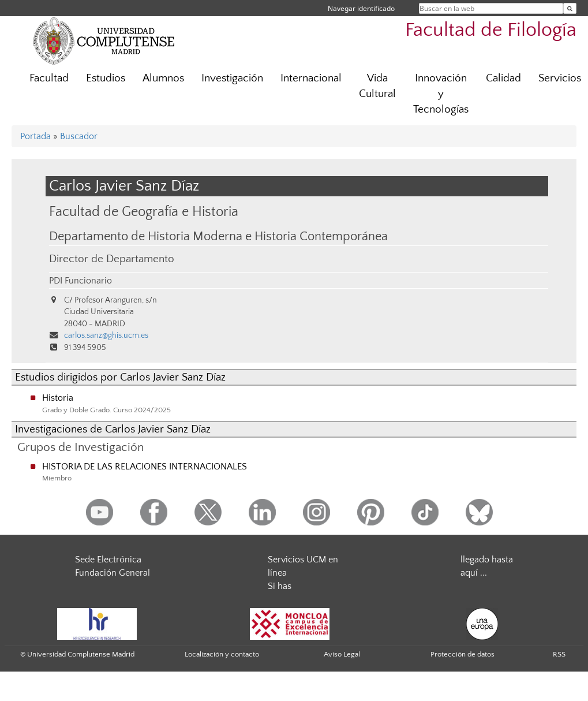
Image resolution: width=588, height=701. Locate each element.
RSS (559, 654)
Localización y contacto (222, 654)
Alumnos (163, 78)
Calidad (503, 78)
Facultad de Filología (491, 30)
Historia (58, 398)
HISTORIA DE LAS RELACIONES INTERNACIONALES (145, 467)
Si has (280, 586)
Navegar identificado (361, 8)
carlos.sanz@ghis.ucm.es (106, 335)
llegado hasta (487, 560)
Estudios (106, 78)
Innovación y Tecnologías (441, 94)
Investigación (232, 78)
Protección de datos (462, 654)
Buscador (79, 136)
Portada (35, 136)
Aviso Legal (342, 654)
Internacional (311, 78)
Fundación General (113, 573)
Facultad (49, 78)
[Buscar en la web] (570, 8)
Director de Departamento (112, 259)
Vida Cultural (377, 86)
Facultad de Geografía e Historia (144, 212)
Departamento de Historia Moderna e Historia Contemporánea (218, 237)
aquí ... (474, 573)
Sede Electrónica (108, 560)
